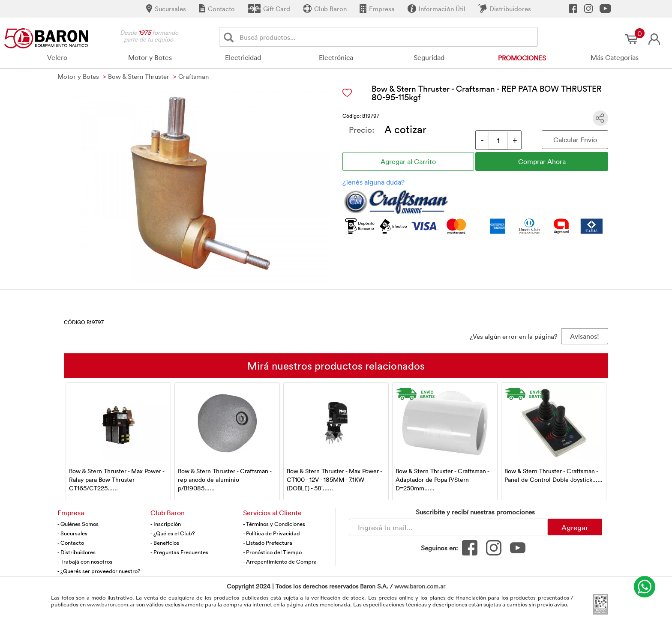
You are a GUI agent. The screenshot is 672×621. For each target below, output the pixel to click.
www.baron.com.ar (420, 586)
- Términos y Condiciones (274, 524)
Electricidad (243, 57)
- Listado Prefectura (268, 543)
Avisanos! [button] (585, 336)
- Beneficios (165, 543)
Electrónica (336, 57)
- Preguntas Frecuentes (179, 552)
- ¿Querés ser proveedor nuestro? (99, 571)
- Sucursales (72, 533)
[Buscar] (230, 37)
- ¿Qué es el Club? (173, 533)
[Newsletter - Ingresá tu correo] (448, 527)
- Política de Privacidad (271, 533)
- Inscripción (166, 524)
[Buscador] (387, 37)
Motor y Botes (150, 57)
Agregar (575, 527)
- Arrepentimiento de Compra (280, 561)
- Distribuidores (76, 552)
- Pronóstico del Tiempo (272, 552)
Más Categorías (615, 57)
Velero (57, 57)
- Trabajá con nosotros (85, 561)
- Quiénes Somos (78, 524)
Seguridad (429, 57)
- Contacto (71, 543)
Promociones (522, 58)
